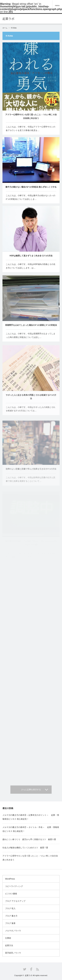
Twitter (25, 969)
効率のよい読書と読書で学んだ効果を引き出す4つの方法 (31, 472)
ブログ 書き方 (11, 916)
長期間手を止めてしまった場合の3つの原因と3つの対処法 (31, 327)
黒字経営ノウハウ (13, 953)
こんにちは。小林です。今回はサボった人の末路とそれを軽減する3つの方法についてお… (31, 412)
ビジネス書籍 (11, 894)
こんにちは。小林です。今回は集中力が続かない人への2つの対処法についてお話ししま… (31, 197)
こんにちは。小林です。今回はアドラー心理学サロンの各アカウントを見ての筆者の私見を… (31, 129)
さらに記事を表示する (31, 790)
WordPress (10, 879)
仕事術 (8, 938)
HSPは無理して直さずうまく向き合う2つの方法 (31, 256)
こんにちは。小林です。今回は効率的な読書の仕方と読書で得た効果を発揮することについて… (31, 483)
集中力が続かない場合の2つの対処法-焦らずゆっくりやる (31, 187)
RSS (38, 969)
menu (57, 5)
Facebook (31, 969)
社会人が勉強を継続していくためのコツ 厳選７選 (25, 848)
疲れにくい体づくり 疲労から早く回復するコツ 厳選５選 (29, 839)
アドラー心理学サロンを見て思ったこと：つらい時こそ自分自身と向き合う (31, 116)
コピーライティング (14, 886)
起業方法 (9, 945)
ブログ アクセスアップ (15, 901)
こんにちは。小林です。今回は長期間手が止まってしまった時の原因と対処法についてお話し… (31, 337)
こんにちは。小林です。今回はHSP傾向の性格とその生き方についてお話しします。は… (31, 267)
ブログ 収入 (10, 908)
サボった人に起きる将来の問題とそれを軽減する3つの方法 (31, 400)
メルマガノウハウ (13, 931)
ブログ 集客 (10, 923)
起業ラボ (29, 975)
